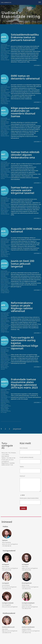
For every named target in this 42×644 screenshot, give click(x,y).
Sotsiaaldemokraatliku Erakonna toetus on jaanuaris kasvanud (26, 37)
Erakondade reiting (5, 48)
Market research (4, 319)
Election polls (7, 46)
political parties (8, 286)
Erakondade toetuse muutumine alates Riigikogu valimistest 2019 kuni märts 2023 (25, 383)
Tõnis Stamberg (4, 59)
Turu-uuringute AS (6, 2)
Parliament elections (5, 320)
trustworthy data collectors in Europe (5, 102)
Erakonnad (3, 278)
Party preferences (3, 323)
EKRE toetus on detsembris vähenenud (26, 77)
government (8, 278)
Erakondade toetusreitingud (4, 50)
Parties (6, 283)
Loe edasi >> (38, 65)
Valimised (7, 60)
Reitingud (3, 56)
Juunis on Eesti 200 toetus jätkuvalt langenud (23, 263)
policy (2, 53)
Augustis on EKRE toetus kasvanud (22, 230)
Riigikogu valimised (4, 58)
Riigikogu (3, 408)
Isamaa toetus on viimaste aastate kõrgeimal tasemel (23, 190)
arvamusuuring (4, 44)
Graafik (2, 398)
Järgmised (17, 429)
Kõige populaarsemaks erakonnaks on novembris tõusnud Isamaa (26, 112)
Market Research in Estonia (6, 51)
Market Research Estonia (4, 399)
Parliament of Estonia (5, 95)
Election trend (4, 47)
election (2, 46)
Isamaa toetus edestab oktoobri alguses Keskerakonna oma (26, 154)
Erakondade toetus (5, 123)
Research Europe (4, 288)
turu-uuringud (4, 331)
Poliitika (5, 53)
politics (5, 55)
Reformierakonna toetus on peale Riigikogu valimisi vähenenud (22, 306)
